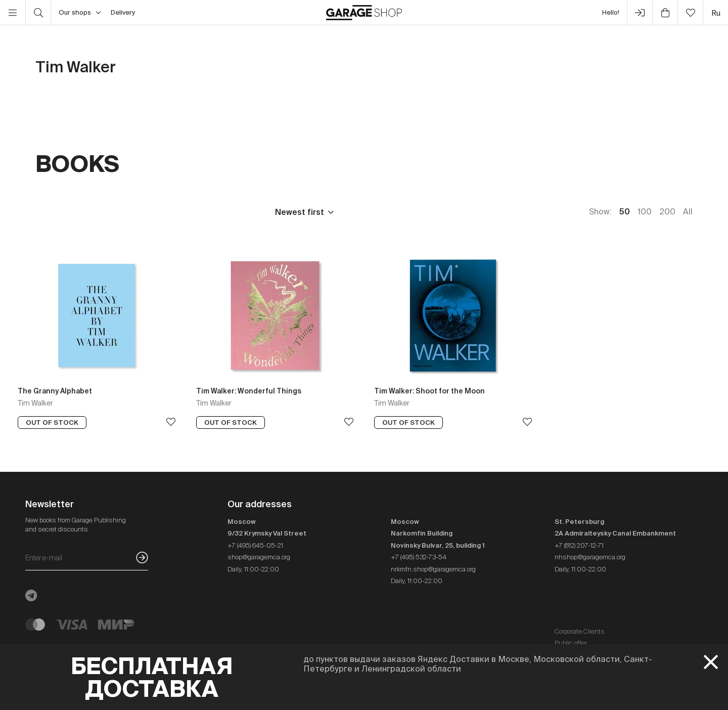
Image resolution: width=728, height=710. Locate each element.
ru (716, 13)
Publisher (102, 212)
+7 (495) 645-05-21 (255, 545)
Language (168, 212)
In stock (231, 212)
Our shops (80, 13)
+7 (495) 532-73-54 (419, 557)
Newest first (300, 212)
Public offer (571, 643)
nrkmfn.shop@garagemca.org (433, 569)
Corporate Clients (580, 631)
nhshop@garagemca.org (590, 557)
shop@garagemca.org (259, 557)
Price (45, 212)
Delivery (123, 12)
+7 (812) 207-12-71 (579, 545)
